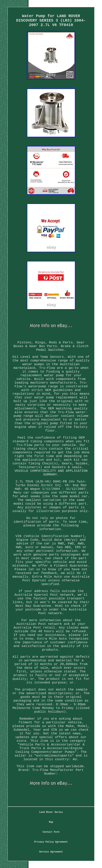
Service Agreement (51, 852)
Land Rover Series (51, 812)
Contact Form (51, 832)
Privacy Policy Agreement (51, 842)
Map (51, 822)
